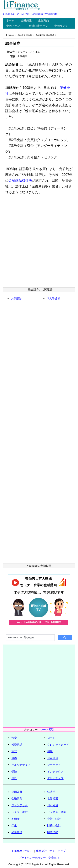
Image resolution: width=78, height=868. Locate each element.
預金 (14, 738)
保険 (14, 772)
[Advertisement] (39, 242)
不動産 (15, 819)
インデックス (55, 772)
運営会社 (41, 851)
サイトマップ (58, 851)
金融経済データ (38, 26)
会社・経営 (54, 819)
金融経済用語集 (25, 35)
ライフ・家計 (20, 812)
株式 (14, 751)
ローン (51, 738)
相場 (50, 751)
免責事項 (54, 858)
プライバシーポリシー (32, 858)
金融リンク (61, 26)
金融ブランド (14, 26)
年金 (14, 825)
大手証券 (16, 299)
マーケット (54, 765)
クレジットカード (58, 745)
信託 (14, 778)
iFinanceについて (23, 851)
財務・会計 (54, 825)
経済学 (51, 792)
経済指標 (17, 832)
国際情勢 (53, 832)
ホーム (10, 20)
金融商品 (43, 20)
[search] (30, 638)
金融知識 (26, 20)
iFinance (10, 35)
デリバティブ (55, 778)
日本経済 (53, 805)
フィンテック (20, 805)
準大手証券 (53, 299)
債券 (14, 758)
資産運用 (53, 758)
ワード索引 (47, 730)
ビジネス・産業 (57, 812)
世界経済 (53, 799)
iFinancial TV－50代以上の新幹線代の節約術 (30, 14)
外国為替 (17, 792)
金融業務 (40, 35)
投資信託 (17, 745)
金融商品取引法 (20, 180)
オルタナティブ (21, 765)
